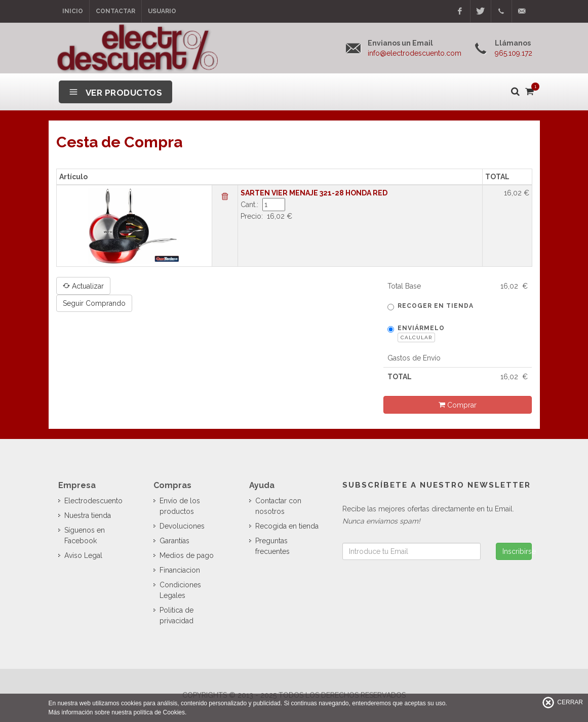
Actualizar (83, 286)
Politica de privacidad (177, 615)
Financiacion (180, 570)
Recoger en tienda (430, 306)
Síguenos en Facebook (85, 535)
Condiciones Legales (180, 590)
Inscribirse (517, 551)
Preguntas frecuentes (272, 546)
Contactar (115, 11)
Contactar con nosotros (278, 506)
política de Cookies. (160, 712)
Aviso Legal (83, 555)
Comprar (458, 405)
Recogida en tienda (287, 526)
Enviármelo (416, 333)
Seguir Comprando (94, 303)
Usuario (162, 11)
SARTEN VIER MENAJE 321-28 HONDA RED (314, 193)
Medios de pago (187, 555)
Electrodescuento (93, 501)
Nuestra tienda (88, 515)
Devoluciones (182, 526)
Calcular (416, 337)
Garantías (174, 541)
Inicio (73, 11)
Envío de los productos (180, 506)
